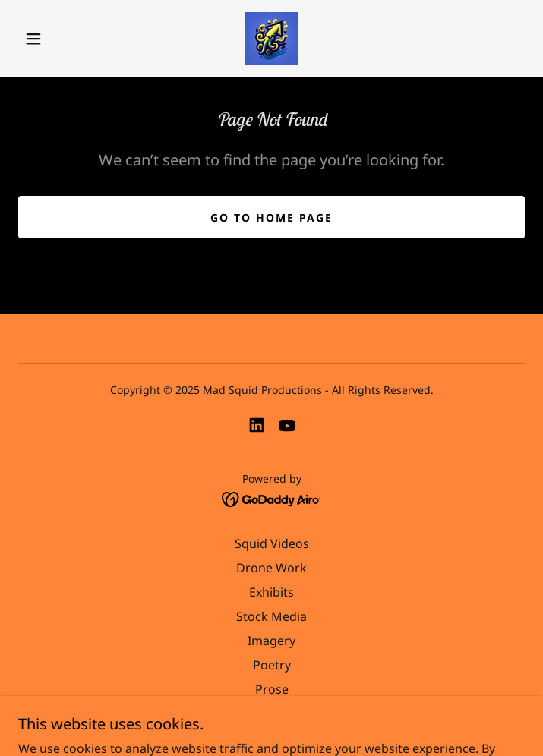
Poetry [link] (272, 665)
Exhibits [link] (271, 592)
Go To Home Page (271, 217)
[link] (272, 39)
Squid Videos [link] (272, 543)
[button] (44, 39)
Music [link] (271, 713)
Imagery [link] (271, 641)
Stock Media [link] (271, 616)
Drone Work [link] (271, 568)
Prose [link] (272, 689)
